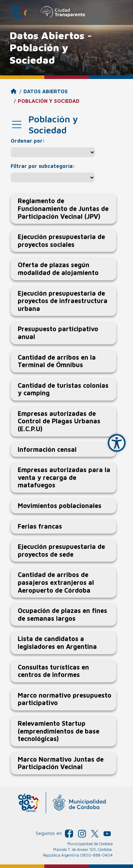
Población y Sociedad (49, 101)
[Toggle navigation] (17, 125)
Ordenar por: (28, 141)
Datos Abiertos (46, 91)
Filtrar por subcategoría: (43, 166)
